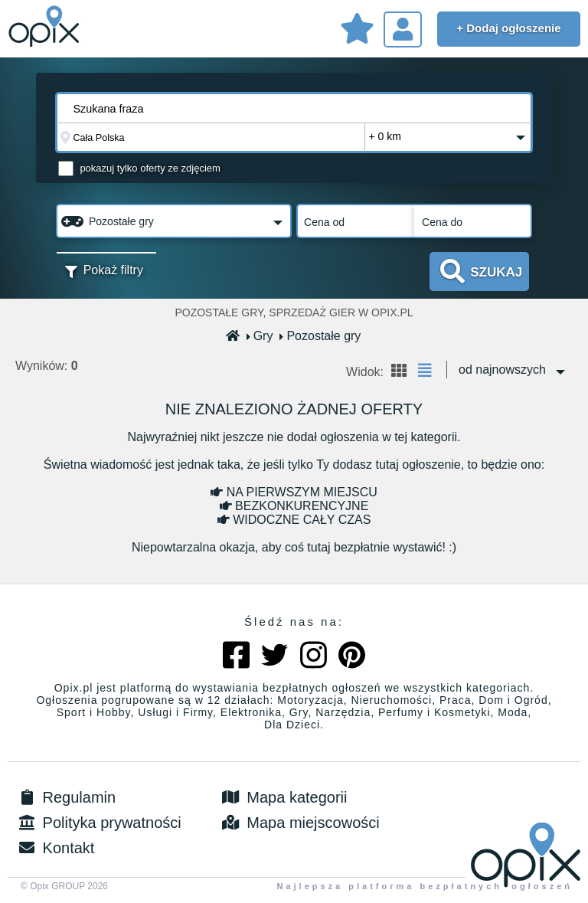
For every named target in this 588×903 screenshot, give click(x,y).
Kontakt (55, 848)
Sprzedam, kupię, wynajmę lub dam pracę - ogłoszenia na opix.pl (46, 27)
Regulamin (65, 797)
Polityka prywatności (98, 823)
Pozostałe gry (320, 336)
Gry (260, 336)
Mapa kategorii (284, 797)
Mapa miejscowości (300, 823)
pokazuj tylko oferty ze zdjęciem (150, 168)
